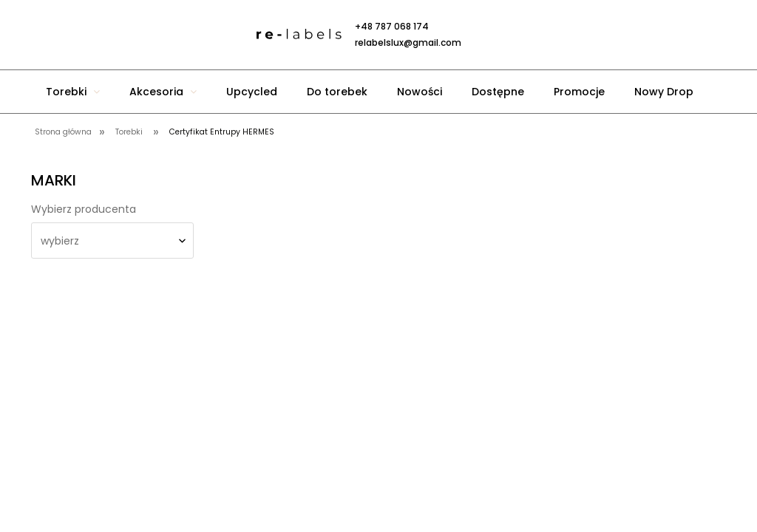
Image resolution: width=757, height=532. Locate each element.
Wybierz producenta (84, 209)
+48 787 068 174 (392, 26)
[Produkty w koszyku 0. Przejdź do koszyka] (512, 35)
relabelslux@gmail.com (408, 42)
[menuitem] (73, 92)
